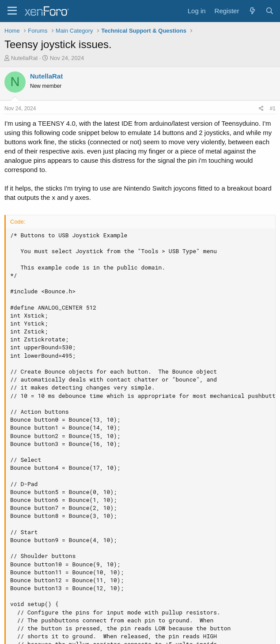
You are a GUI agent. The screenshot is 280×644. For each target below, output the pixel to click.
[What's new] (252, 11)
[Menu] (12, 11)
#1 (273, 109)
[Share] (261, 109)
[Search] (270, 11)
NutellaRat (25, 58)
